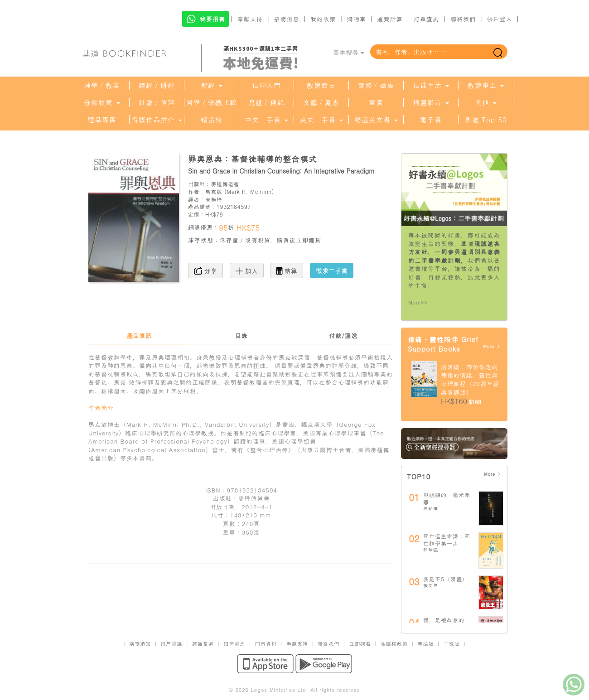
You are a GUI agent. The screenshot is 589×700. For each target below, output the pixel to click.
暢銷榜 (212, 120)
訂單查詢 (426, 19)
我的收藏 (323, 19)
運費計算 (390, 19)
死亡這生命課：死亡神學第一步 (447, 539)
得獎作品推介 (157, 120)
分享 (205, 270)
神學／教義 (102, 85)
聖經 (212, 85)
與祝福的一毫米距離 (447, 498)
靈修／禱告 (376, 85)
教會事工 (486, 85)
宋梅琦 (214, 199)
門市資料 (266, 644)
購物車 (357, 19)
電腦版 (425, 644)
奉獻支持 (250, 19)
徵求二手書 (332, 270)
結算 (287, 270)
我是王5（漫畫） (446, 579)
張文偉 (431, 585)
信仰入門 (266, 85)
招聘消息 (287, 19)
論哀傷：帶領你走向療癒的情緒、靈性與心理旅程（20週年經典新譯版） (470, 379)
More (492, 346)
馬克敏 (214, 191)
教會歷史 (321, 85)
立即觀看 (360, 644)
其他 (486, 102)
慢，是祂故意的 (444, 620)
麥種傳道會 (225, 184)
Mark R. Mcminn (249, 191)
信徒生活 (431, 85)
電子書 (431, 120)
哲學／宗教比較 (212, 102)
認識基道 (203, 644)
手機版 (452, 644)
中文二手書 (266, 120)
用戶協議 (172, 644)
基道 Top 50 (485, 120)
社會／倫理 (157, 102)
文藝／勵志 (321, 102)
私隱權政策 (394, 644)
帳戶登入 (500, 19)
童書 (376, 102)
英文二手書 (321, 120)
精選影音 (431, 102)
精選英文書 (376, 120)
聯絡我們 (463, 19)
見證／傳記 (266, 102)
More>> (418, 302)
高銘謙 (431, 508)
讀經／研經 (157, 85)
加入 (247, 270)
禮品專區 (102, 120)
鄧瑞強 (431, 550)
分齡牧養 (102, 102)
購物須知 (140, 644)
